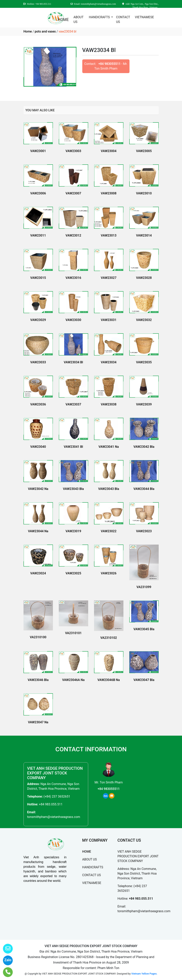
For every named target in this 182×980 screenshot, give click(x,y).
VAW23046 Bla (38, 680)
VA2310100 (38, 637)
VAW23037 (73, 404)
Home (28, 31)
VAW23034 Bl (73, 362)
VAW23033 (38, 362)
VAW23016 (73, 278)
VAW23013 (109, 235)
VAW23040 (38, 447)
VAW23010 (144, 193)
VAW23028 (144, 278)
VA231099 (144, 587)
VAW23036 (38, 404)
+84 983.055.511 (51, 804)
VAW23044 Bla (144, 489)
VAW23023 (144, 531)
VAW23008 (109, 193)
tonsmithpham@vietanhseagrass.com (54, 817)
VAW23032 (144, 320)
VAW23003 (73, 151)
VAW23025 (73, 573)
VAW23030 (73, 320)
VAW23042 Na (38, 489)
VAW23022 (109, 531)
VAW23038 (109, 404)
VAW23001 (38, 151)
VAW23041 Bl (73, 447)
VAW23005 (144, 151)
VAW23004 (109, 151)
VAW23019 (73, 531)
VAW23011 (38, 235)
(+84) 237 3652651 (57, 796)
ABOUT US (78, 19)
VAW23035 (144, 362)
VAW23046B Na (109, 680)
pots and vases (45, 31)
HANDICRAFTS (100, 17)
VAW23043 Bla (73, 489)
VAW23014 (144, 235)
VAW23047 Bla (144, 680)
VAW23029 (38, 320)
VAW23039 (144, 404)
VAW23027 (109, 278)
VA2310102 (109, 638)
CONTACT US (123, 19)
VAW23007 (73, 193)
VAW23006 (38, 193)
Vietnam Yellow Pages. (144, 974)
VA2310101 (73, 633)
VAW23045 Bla (144, 629)
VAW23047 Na (38, 722)
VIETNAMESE (144, 17)
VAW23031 (109, 320)
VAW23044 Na (38, 531)
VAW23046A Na (73, 680)
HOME (63, 20)
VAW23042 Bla (144, 447)
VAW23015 (38, 278)
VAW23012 (73, 235)
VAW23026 (109, 573)
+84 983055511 (109, 64)
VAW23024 (38, 573)
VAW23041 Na (109, 447)
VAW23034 (109, 362)
